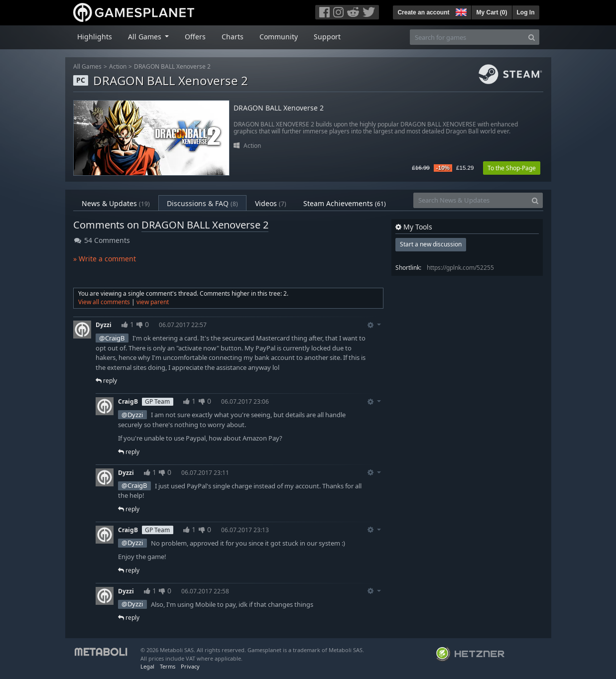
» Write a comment (105, 259)
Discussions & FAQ (202, 203)
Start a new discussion (431, 244)
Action (118, 66)
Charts (233, 37)
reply (106, 381)
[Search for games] (467, 37)
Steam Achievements (345, 203)
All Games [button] (146, 37)
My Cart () (492, 12)
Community (279, 37)
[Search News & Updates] (471, 200)
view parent (153, 302)
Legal (147, 666)
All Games (87, 66)
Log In (526, 12)
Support (327, 37)
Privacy (190, 666)
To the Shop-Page (512, 168)
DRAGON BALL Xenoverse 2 (172, 66)
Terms (168, 666)
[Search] (532, 37)
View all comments (104, 302)
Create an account (423, 12)
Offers (195, 37)
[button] (460, 11)
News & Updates (116, 203)
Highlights (95, 37)
